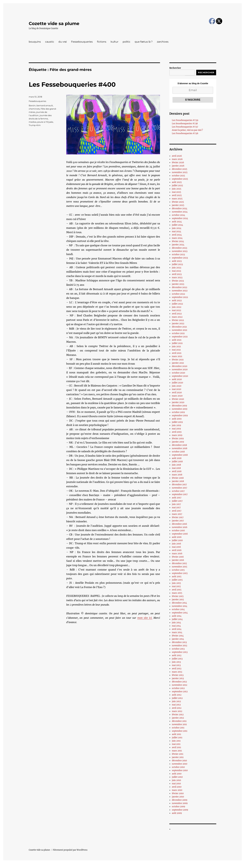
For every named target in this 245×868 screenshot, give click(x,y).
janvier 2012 (178, 718)
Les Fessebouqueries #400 (72, 84)
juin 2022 (177, 307)
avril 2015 (177, 590)
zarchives (163, 42)
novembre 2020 (180, 370)
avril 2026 (177, 156)
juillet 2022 (177, 304)
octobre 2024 (178, 215)
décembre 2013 (179, 642)
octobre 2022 (178, 294)
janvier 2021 (178, 363)
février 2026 (178, 163)
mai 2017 (176, 508)
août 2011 (176, 734)
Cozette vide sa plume (54, 23)
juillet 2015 (177, 580)
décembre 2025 (180, 169)
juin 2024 (177, 228)
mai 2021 (176, 350)
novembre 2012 (180, 685)
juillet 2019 (177, 422)
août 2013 (177, 655)
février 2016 (178, 557)
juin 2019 (176, 425)
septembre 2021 (180, 337)
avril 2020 (177, 393)
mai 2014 (176, 626)
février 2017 (178, 517)
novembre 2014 (180, 606)
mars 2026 (177, 159)
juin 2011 (176, 741)
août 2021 (177, 340)
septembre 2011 (180, 731)
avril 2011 (176, 747)
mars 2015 (177, 593)
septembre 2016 (180, 534)
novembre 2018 (180, 448)
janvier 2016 (178, 560)
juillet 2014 (177, 619)
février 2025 (178, 202)
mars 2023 (177, 278)
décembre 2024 (180, 209)
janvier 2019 (178, 442)
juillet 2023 (177, 264)
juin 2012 (176, 701)
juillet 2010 (177, 777)
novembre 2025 (180, 172)
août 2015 (177, 577)
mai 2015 (176, 586)
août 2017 (177, 498)
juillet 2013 (177, 659)
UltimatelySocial (148, 866)
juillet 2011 (177, 738)
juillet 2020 (177, 383)
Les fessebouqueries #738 (185, 124)
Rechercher (175, 68)
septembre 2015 (180, 573)
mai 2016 (176, 547)
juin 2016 (176, 544)
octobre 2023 (178, 255)
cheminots (34, 109)
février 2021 (178, 360)
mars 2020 (177, 396)
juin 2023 (176, 268)
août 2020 (177, 379)
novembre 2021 (180, 330)
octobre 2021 (178, 333)
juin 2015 (176, 583)
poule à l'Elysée (45, 122)
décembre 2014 (179, 603)
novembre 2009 (180, 803)
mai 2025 (176, 192)
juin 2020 (177, 386)
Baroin (32, 105)
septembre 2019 (180, 416)
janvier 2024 (178, 245)
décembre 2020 (180, 366)
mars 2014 (177, 632)
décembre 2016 (179, 524)
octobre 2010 (178, 767)
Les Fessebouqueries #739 (185, 120)
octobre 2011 (178, 728)
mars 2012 (177, 711)
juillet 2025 (177, 186)
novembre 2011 (179, 724)
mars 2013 (177, 672)
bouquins (35, 42)
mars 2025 (177, 199)
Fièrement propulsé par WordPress (70, 850)
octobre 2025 (178, 176)
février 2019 (178, 439)
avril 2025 (177, 195)
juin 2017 (176, 504)
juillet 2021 (177, 343)
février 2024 (178, 241)
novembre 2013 (179, 646)
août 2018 (177, 458)
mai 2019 (176, 429)
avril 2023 (177, 274)
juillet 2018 (177, 462)
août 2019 (177, 419)
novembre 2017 (180, 488)
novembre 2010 (180, 764)
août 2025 (177, 182)
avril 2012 (177, 708)
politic (126, 42)
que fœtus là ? (144, 42)
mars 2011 (177, 751)
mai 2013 (176, 665)
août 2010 (177, 774)
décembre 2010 (179, 761)
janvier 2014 (178, 639)
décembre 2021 (179, 327)
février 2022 (178, 320)
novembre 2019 (180, 409)
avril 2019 (177, 432)
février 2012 (178, 715)
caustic (50, 42)
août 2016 (177, 537)
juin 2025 (177, 189)
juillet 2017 (177, 501)
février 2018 (178, 478)
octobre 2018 (178, 452)
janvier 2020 (178, 402)
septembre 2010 (180, 770)
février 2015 (178, 596)
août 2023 (177, 261)
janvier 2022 (178, 324)
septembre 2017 (180, 494)
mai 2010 (176, 784)
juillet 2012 (177, 698)
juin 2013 (176, 662)
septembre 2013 (180, 652)
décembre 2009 (180, 800)
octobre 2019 (178, 412)
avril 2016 (177, 550)
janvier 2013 (178, 678)
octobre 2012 (178, 688)
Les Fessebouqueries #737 (185, 127)
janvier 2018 (178, 481)
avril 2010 (177, 787)
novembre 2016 (180, 527)
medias (33, 122)
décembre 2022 (180, 287)
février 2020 (178, 399)
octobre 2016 (178, 531)
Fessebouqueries (82, 42)
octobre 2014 (178, 609)
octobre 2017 (178, 491)
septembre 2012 (180, 692)
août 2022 (177, 301)
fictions (102, 42)
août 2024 (177, 222)
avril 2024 (177, 235)
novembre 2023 (180, 251)
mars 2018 (177, 475)
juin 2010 (176, 780)
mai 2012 (176, 705)
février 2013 (178, 675)
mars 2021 (177, 356)
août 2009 (177, 813)
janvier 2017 (178, 521)
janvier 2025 (178, 205)
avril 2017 (177, 511)
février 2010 (178, 793)
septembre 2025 (180, 179)
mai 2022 (176, 310)
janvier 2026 (178, 166)
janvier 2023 (178, 284)
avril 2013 (177, 669)
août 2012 (177, 695)
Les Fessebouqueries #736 (185, 133)
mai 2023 (176, 271)
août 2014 (177, 616)
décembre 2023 (179, 248)
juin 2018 (176, 465)
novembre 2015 (180, 567)
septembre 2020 (180, 376)
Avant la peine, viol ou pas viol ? (187, 130)
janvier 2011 (178, 757)
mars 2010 (177, 790)
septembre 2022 (180, 297)
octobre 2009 (179, 807)
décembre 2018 (179, 445)
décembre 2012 (179, 682)
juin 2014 (176, 623)
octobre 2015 (178, 570)
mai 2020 (176, 389)
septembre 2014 (180, 613)
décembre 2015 (179, 563)
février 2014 (178, 636)
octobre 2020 (178, 373)
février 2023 (178, 281)
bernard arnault (45, 105)
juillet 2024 (177, 225)
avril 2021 (177, 353)
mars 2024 (177, 238)
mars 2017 (177, 514)
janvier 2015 (178, 600)
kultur (114, 42)
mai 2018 (176, 468)
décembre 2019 (179, 406)
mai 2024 (176, 232)
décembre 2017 (179, 485)
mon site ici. (145, 618)
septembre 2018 (180, 455)
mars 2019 (177, 435)
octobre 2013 (178, 649)
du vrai (63, 42)
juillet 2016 (177, 540)
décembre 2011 (179, 721)
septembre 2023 (180, 258)
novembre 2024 (180, 212)
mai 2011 (176, 744)
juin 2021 (176, 347)
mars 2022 (177, 317)
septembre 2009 (180, 810)
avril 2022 (177, 314)
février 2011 (178, 754)
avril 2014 (177, 629)
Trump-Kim (35, 125)
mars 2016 (177, 554)
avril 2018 (177, 471)
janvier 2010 (178, 797)
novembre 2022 (180, 291)
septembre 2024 (180, 218)
